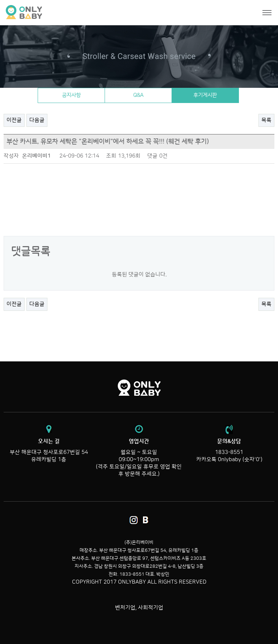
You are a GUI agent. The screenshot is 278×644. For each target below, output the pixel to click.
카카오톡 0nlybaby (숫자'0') (229, 460)
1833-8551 (229, 452)
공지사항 (71, 95)
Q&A (138, 95)
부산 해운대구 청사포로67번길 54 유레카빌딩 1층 (49, 450)
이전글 (14, 120)
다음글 (37, 120)
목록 (266, 120)
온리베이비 (52, 12)
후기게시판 (205, 95)
